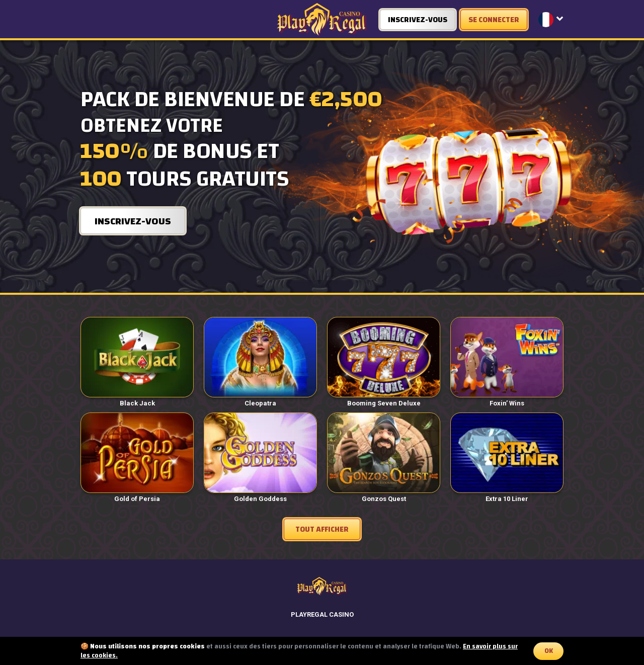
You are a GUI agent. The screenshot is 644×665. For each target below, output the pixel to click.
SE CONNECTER (494, 20)
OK (549, 651)
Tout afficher (322, 529)
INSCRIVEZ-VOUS (418, 20)
